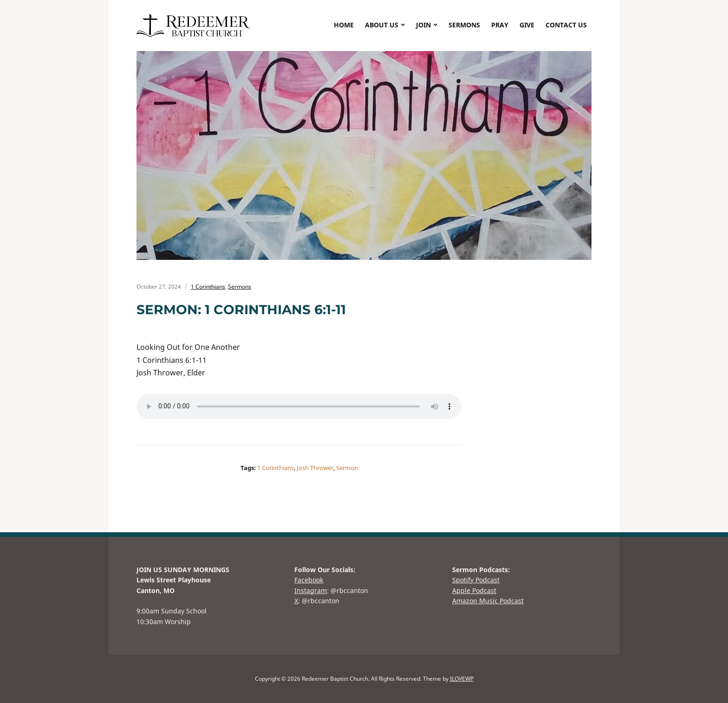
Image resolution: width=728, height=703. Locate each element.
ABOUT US (382, 25)
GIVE (527, 25)
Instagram (311, 590)
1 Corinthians (208, 287)
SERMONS (464, 25)
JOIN (423, 25)
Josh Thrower (315, 468)
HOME (344, 25)
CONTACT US (566, 25)
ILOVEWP (462, 679)
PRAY (500, 25)
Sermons (240, 287)
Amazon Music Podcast (488, 601)
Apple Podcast (474, 590)
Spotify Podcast (476, 580)
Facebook (309, 580)
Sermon (347, 468)
